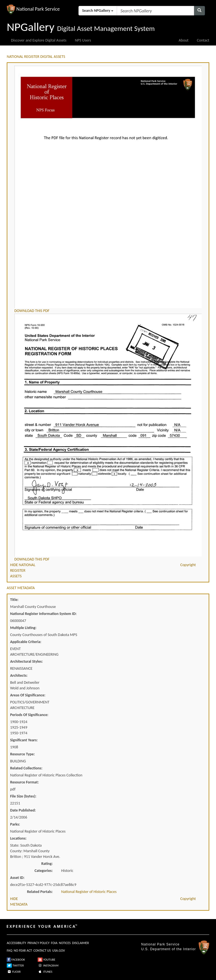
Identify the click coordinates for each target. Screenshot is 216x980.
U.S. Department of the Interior (168, 949)
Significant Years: (24, 740)
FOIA (54, 943)
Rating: (47, 864)
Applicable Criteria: (26, 642)
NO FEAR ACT (23, 951)
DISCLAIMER (80, 943)
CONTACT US (42, 951)
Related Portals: (40, 892)
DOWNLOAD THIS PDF (32, 311)
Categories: (44, 871)
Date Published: (23, 810)
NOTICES (65, 943)
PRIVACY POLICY (39, 943)
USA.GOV (59, 951)
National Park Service (160, 944)
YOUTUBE (47, 960)
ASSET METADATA (21, 588)
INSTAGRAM (48, 966)
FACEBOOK (16, 960)
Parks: (15, 824)
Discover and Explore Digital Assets (39, 40)
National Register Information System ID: (43, 614)
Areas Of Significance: (28, 695)
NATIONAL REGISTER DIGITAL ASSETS (36, 57)
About (184, 40)
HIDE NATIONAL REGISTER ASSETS (23, 570)
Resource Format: (24, 782)
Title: (14, 600)
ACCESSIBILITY (16, 943)
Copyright (188, 565)
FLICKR (14, 972)
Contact (203, 40)
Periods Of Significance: (29, 715)
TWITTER (15, 966)
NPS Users (83, 40)
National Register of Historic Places (89, 892)
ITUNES (45, 972)
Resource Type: (22, 754)
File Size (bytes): (23, 796)
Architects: (19, 675)
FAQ (10, 951)
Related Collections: (26, 768)
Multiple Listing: (23, 628)
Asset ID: (17, 878)
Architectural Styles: (26, 661)
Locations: (18, 838)
